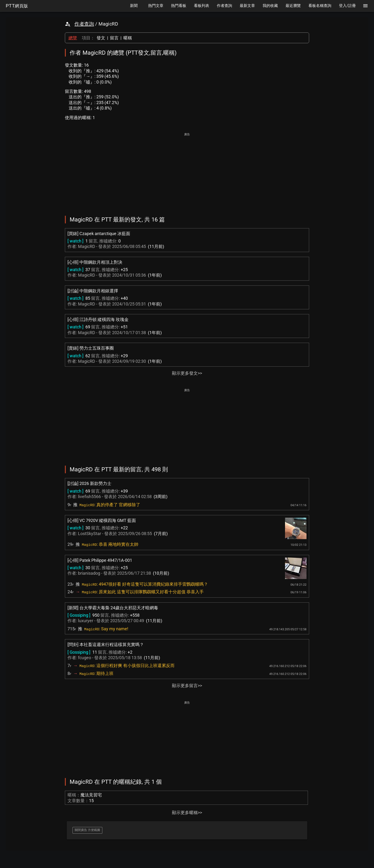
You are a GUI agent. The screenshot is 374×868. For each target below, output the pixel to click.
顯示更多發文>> (187, 373)
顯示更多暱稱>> (187, 813)
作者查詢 (84, 24)
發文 (101, 38)
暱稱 (128, 38)
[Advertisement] (187, 171)
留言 (114, 38)
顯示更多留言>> (187, 686)
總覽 (73, 38)
